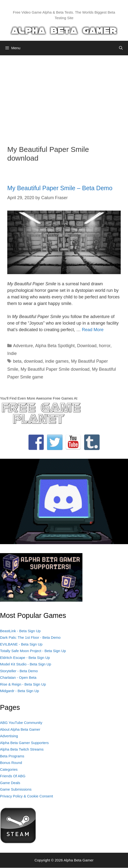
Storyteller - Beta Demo (19, 671)
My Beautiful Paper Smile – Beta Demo (60, 188)
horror (105, 346)
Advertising (9, 736)
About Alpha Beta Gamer (20, 729)
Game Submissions (16, 789)
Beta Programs (12, 756)
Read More (93, 330)
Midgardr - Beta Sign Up (20, 691)
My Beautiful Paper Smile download (55, 369)
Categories (9, 769)
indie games (57, 361)
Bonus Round (11, 763)
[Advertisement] (64, 97)
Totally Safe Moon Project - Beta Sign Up (33, 651)
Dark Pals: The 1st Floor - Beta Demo (30, 637)
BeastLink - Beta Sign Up (20, 631)
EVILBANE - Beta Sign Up (21, 644)
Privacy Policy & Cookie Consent (26, 796)
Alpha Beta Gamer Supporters (24, 743)
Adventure (23, 346)
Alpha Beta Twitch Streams (22, 749)
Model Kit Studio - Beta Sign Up (26, 664)
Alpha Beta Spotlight (55, 346)
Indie (12, 353)
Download (87, 346)
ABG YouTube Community (21, 723)
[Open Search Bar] (121, 48)
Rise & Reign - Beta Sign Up (23, 684)
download (33, 361)
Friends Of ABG (13, 776)
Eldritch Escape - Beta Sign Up (25, 658)
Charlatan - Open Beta (18, 677)
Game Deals (10, 783)
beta (17, 361)
